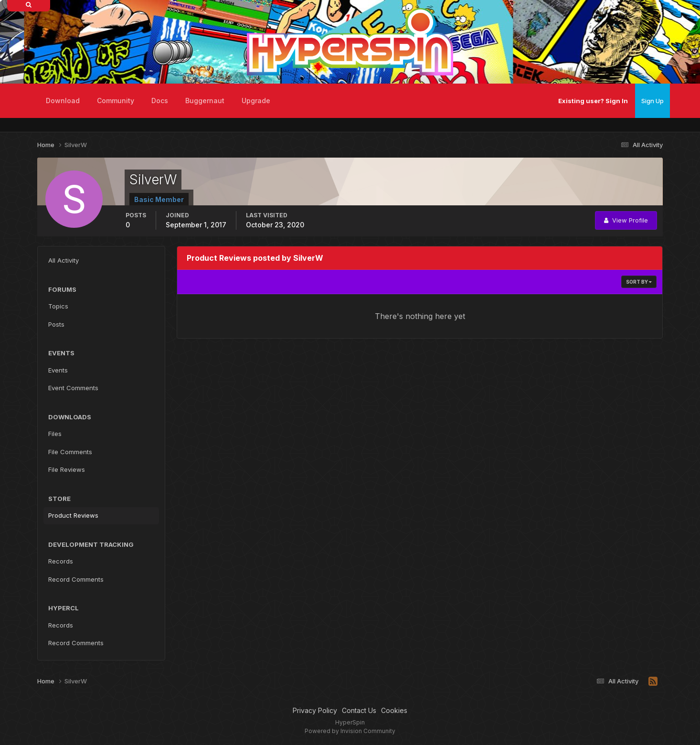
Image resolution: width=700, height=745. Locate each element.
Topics (58, 306)
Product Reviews (73, 515)
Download (63, 101)
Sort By (639, 282)
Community (116, 101)
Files (55, 434)
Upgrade (256, 101)
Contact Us (359, 710)
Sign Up (652, 101)
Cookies (394, 710)
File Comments (70, 452)
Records (61, 561)
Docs (160, 101)
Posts (56, 324)
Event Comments (73, 388)
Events (58, 370)
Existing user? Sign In (593, 101)
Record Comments (76, 579)
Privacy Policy (315, 710)
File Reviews (67, 469)
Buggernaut (205, 101)
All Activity (64, 260)
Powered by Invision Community (350, 731)
